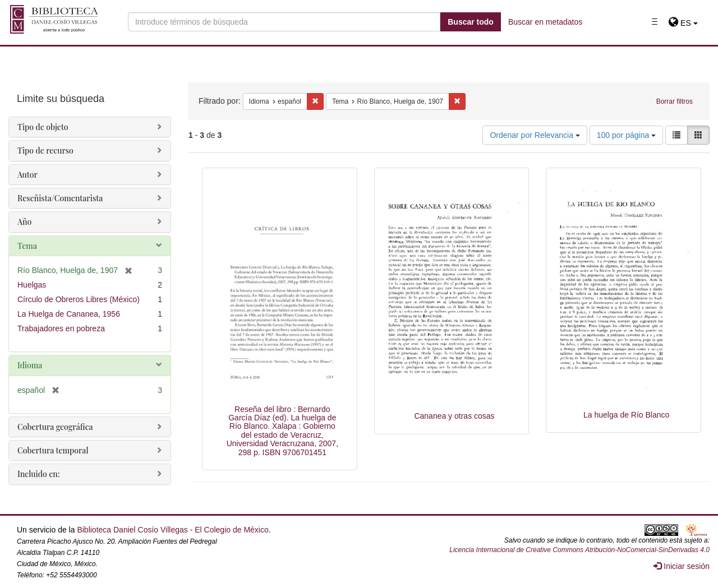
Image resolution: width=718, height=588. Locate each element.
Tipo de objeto (43, 127)
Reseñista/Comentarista (60, 198)
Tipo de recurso (45, 151)
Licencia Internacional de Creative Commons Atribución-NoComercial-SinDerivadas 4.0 (579, 550)
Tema (27, 246)
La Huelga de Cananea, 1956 (69, 314)
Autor (27, 175)
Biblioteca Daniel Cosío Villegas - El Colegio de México (172, 530)
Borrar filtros (675, 101)
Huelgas (32, 285)
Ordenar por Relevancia (535, 135)
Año (24, 222)
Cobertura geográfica (55, 427)
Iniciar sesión (682, 566)
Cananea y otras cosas (454, 416)
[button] (683, 23)
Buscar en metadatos (545, 22)
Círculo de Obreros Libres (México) (79, 299)
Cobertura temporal (53, 450)
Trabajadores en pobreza (61, 328)
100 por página (626, 135)
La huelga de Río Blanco (626, 415)
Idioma (30, 365)
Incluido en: (38, 474)
